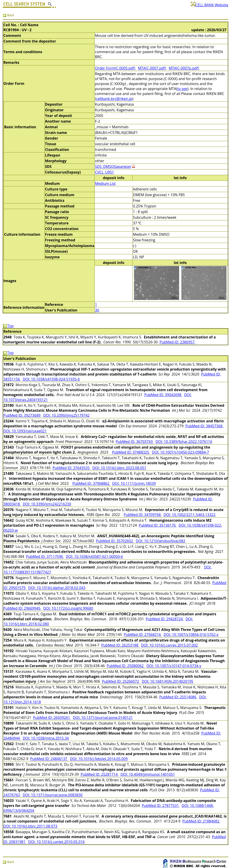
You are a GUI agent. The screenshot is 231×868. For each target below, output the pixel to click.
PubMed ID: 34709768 (143, 515)
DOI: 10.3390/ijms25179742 (67, 415)
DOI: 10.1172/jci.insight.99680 (68, 608)
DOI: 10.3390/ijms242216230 (47, 504)
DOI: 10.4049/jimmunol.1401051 (148, 774)
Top (8, 326)
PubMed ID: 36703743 (135, 442)
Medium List (105, 183)
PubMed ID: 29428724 (165, 619)
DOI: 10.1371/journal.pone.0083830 (53, 795)
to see (182, 89)
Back (8, 15)
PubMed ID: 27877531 (161, 806)
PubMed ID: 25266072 (121, 681)
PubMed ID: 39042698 (163, 395)
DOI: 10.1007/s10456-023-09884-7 (180, 452)
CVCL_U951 (104, 172)
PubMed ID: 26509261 (52, 718)
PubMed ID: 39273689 (22, 415)
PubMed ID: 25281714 (100, 774)
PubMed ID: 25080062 (126, 666)
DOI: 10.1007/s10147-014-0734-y (174, 666)
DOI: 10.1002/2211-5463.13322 (189, 515)
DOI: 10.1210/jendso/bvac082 (161, 541)
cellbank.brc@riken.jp (114, 99)
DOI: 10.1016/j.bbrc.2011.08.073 (30, 826)
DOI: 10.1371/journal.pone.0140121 (103, 718)
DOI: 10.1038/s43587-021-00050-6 (94, 556)
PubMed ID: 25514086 (178, 697)
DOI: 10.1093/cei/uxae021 (25, 431)
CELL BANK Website (210, 5)
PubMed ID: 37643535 (72, 468)
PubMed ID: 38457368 (204, 426)
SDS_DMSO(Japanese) (113, 166)
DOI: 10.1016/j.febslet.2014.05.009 (99, 759)
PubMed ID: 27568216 (143, 635)
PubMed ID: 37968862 (91, 483)
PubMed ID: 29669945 (22, 608)
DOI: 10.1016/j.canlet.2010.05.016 (56, 842)
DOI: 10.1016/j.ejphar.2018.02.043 (57, 588)
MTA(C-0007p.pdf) (184, 68)
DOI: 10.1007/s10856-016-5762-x (191, 635)
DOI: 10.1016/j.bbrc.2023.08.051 (119, 468)
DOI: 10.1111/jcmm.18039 (134, 483)
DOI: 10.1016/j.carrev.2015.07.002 (169, 645)
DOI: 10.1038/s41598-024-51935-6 (51, 379)
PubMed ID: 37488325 (131, 452)
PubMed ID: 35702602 (115, 541)
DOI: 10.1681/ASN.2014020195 (168, 681)
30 (97, 310)
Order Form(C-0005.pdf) (115, 68)
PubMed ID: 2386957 (177, 342)
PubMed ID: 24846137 (49, 759)
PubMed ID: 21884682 (201, 821)
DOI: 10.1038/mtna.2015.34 (46, 738)
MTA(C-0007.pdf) (152, 68)
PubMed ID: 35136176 (158, 525)
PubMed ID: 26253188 (120, 645)
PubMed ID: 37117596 (45, 556)
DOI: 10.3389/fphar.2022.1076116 (184, 442)
